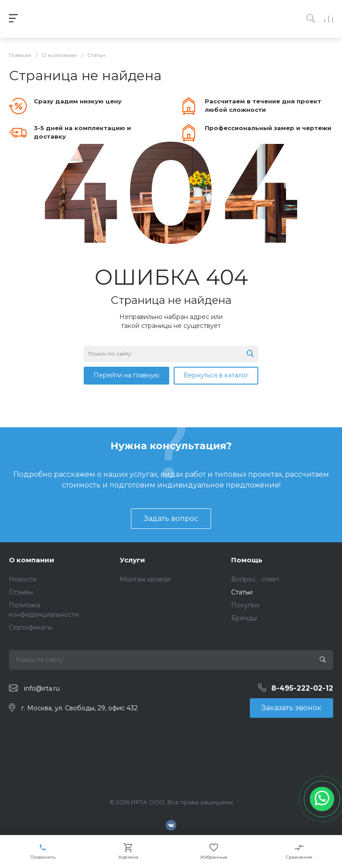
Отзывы (21, 592)
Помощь (247, 560)
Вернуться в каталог (216, 375)
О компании (32, 560)
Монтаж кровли (145, 579)
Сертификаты (31, 627)
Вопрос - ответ (255, 579)
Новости (23, 579)
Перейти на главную (126, 375)
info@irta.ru (42, 688)
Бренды (244, 618)
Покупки (245, 605)
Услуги (132, 560)
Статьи (242, 592)
